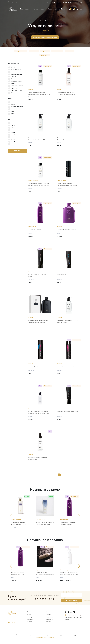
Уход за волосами (17, 90)
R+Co (13, 114)
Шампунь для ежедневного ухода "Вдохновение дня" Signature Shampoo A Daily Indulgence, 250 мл (39, 322)
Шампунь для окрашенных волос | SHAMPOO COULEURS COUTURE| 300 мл (39, 414)
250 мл (13, 132)
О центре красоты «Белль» (57, 9)
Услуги (29, 615)
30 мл (13, 135)
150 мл (13, 128)
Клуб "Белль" (21, 51)
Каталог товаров (39, 9)
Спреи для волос (61, 181)
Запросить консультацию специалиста (45, 37)
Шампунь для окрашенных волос (38, 366)
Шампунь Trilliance (62, 275)
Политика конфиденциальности (45, 638)
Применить (18, 151)
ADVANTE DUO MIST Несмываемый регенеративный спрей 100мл (45, 575)
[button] (79, 516)
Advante (14, 102)
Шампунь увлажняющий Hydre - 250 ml (68, 412)
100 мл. (13, 125)
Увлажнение (15, 88)
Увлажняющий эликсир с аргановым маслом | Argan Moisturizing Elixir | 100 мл (39, 185)
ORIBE (13, 111)
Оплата (69, 51)
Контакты (30, 622)
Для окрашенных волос (18, 72)
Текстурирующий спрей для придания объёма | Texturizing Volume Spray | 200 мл (39, 94)
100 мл (13, 123)
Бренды (45, 51)
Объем (13, 83)
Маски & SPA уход (16, 81)
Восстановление (16, 69)
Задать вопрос (72, 601)
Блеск (13, 67)
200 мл (13, 130)
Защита (14, 76)
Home (42, 21)
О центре (30, 619)
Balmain (14, 104)
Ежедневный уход (17, 74)
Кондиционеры (16, 79)
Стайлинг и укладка (17, 86)
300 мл (13, 137)
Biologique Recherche (17, 107)
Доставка (44, 55)
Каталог (48, 21)
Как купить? (57, 51)
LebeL (13, 109)
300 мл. (14, 139)
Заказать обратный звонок (71, 595)
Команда (30, 617)
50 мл (13, 142)
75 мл (13, 144)
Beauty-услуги (25, 9)
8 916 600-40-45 (53, 3)
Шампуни (14, 93)
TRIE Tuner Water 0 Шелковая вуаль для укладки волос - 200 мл (69, 575)
